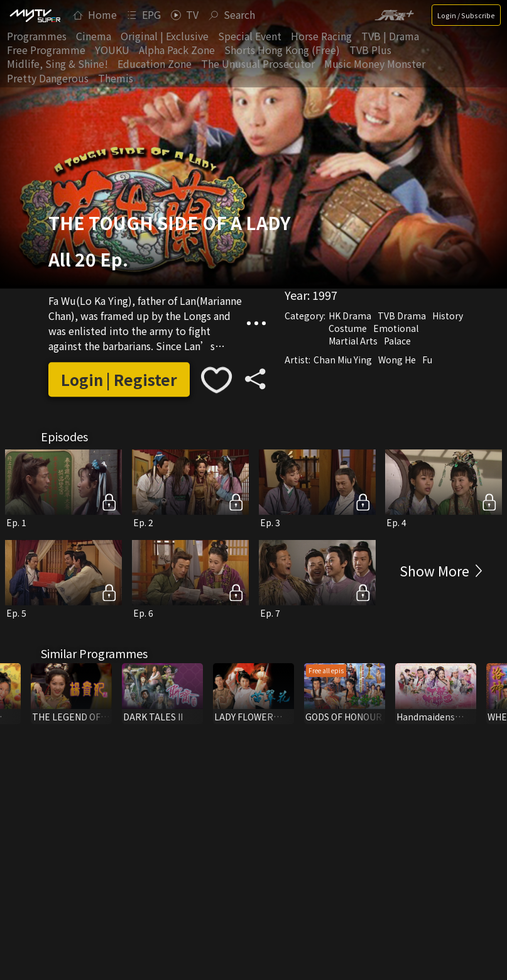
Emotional (396, 328)
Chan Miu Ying (343, 360)
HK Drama (350, 316)
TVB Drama (402, 316)
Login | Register (119, 379)
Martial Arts (353, 341)
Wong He (397, 360)
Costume (348, 328)
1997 (325, 295)
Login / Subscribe (466, 15)
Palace (397, 341)
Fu (427, 360)
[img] (35, 15)
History (448, 316)
